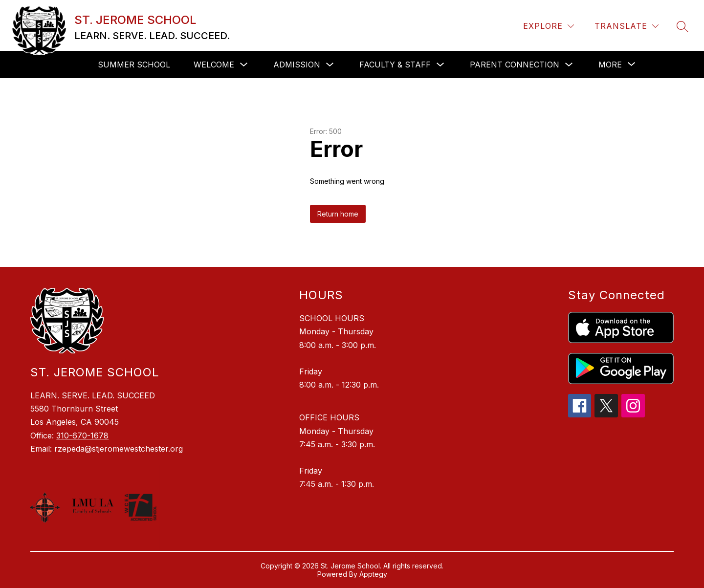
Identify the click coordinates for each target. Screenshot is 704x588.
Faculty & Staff (395, 65)
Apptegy (373, 574)
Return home (338, 214)
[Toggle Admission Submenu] (330, 65)
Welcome (214, 65)
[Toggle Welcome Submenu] (244, 65)
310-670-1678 (82, 436)
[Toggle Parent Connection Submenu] (569, 65)
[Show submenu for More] (610, 65)
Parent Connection (515, 65)
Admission (297, 65)
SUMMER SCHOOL (134, 65)
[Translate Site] (627, 26)
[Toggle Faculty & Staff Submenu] (440, 65)
